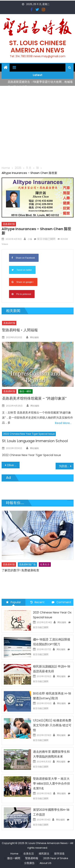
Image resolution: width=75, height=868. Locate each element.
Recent (37, 602)
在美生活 (45, 564)
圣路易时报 (9, 224)
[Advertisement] (37, 126)
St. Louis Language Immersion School (35, 441)
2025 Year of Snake (56, 858)
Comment (61, 602)
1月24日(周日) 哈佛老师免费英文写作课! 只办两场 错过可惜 (52, 725)
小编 (30, 239)
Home (14, 854)
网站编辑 (34, 337)
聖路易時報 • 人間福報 (20, 330)
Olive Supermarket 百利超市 (13, 465)
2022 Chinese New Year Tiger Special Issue (29, 434)
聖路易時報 (32, 858)
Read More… (63, 423)
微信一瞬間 (14, 858)
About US (45, 863)
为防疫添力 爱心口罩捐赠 (66, 466)
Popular (13, 602)
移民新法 (44, 854)
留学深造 (59, 854)
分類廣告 (29, 863)
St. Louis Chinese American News (38, 46)
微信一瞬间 (25, 391)
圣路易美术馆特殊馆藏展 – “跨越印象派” (34, 398)
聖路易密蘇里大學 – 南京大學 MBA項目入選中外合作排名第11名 (51, 783)
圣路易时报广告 (27, 564)
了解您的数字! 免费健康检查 (20, 570)
